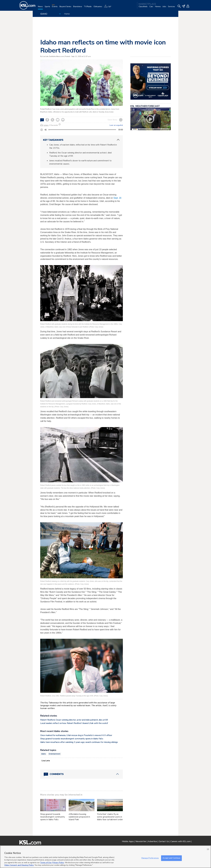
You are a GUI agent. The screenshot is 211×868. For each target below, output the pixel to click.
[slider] (49, 130)
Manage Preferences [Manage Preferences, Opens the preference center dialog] (150, 858)
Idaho (43, 754)
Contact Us (164, 841)
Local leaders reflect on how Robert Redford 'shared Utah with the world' (74, 723)
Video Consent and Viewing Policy (19, 865)
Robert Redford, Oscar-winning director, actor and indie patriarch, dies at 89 (74, 720)
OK (208, 849)
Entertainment (54, 754)
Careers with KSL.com (180, 841)
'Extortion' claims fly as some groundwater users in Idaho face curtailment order (110, 817)
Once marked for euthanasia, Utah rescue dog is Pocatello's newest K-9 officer (76, 735)
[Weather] (108, 8)
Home (67, 14)
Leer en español (116, 125)
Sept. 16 (117, 198)
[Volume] (46, 130)
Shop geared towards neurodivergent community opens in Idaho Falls (72, 739)
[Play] (42, 130)
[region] (105, 857)
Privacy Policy (58, 863)
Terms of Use (46, 863)
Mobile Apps (128, 841)
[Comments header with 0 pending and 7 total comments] (82, 774)
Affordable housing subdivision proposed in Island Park (79, 817)
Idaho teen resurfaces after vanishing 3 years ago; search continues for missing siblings (79, 742)
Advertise (152, 841)
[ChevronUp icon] (118, 140)
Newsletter (141, 841)
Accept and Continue (171, 858)
